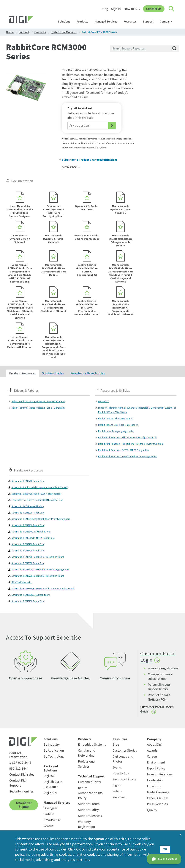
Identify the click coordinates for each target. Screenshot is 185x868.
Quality (152, 810)
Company (168, 22)
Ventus (48, 826)
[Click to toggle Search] (172, 9)
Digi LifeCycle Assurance (53, 784)
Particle (49, 814)
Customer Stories (125, 751)
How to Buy (132, 9)
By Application (54, 751)
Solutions (66, 22)
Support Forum (89, 804)
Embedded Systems (92, 745)
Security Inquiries (22, 791)
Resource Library (124, 779)
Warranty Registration (87, 824)
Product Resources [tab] (22, 373)
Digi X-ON (50, 793)
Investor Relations (160, 774)
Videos (117, 791)
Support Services (90, 816)
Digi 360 (49, 776)
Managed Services (108, 22)
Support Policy (88, 810)
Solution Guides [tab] (53, 373)
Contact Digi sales (22, 775)
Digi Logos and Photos (123, 759)
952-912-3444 (19, 769)
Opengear (50, 808)
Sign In (116, 9)
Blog (105, 9)
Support (150, 22)
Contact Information (18, 755)
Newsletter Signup (24, 805)
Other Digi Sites (158, 798)
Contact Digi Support (18, 783)
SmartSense (52, 820)
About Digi (154, 745)
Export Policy (156, 768)
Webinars (119, 797)
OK (165, 849)
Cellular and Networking (87, 753)
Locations (154, 786)
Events (117, 767)
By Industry (52, 745)
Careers (152, 757)
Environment (156, 762)
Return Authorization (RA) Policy (91, 793)
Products (84, 22)
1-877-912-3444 (20, 763)
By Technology (54, 757)
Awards (152, 751)
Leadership (155, 780)
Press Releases (157, 804)
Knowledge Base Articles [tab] (88, 373)
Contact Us (154, 9)
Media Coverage (158, 792)
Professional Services (87, 764)
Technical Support (91, 776)
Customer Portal (90, 782)
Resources (132, 22)
